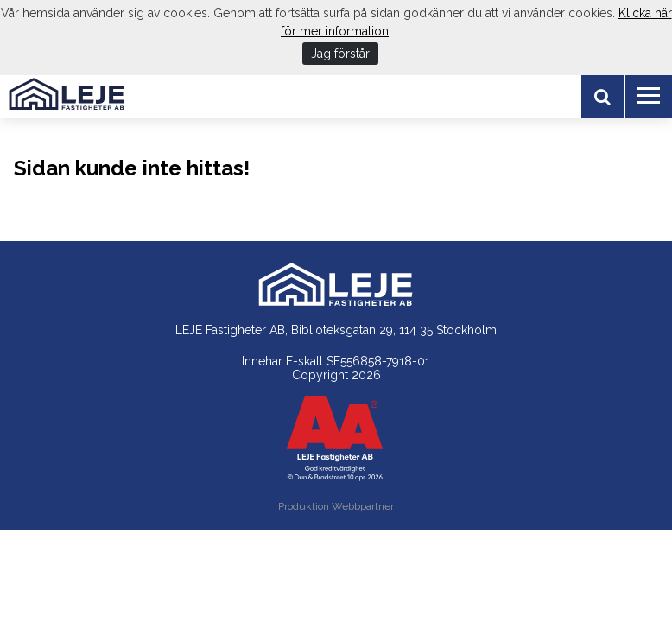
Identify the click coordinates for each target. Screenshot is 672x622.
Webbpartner (363, 506)
